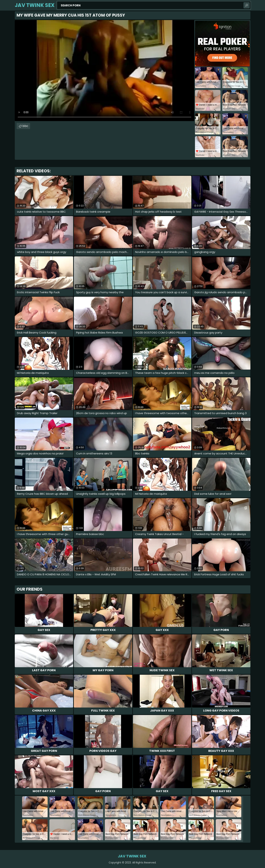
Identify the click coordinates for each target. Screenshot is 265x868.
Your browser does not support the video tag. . (105, 71)
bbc (25, 126)
